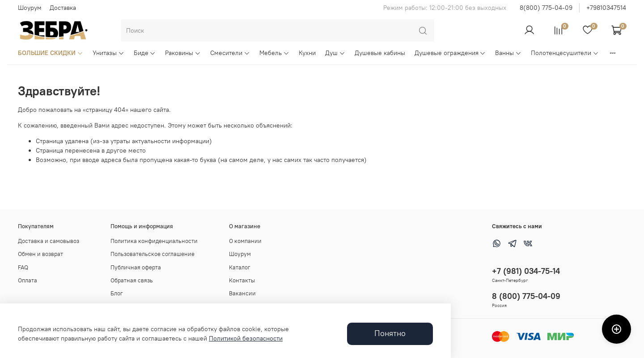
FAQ (23, 267)
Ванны (508, 53)
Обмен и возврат (40, 254)
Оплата (28, 280)
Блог (117, 293)
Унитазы (108, 53)
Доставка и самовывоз (49, 241)
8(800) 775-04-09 (546, 8)
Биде (145, 53)
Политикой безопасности (246, 338)
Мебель (274, 53)
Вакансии (242, 293)
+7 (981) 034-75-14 (526, 271)
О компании (245, 241)
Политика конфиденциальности (154, 241)
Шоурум (30, 8)
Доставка (63, 8)
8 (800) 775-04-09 (526, 296)
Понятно (390, 333)
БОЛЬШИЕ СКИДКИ (51, 53)
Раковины (183, 53)
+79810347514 (606, 8)
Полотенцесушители (565, 53)
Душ (335, 53)
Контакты (242, 280)
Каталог (240, 267)
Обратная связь (132, 280)
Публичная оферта (136, 267)
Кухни (307, 53)
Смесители (230, 53)
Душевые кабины (380, 53)
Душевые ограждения (450, 53)
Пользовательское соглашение (153, 254)
